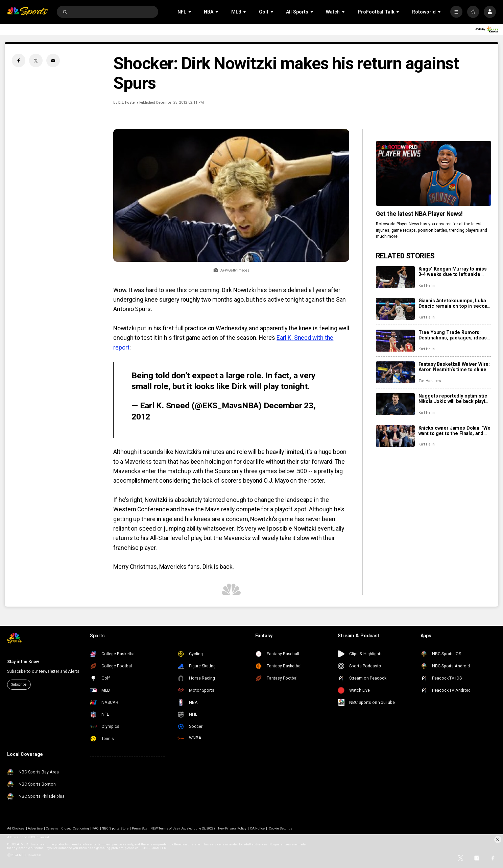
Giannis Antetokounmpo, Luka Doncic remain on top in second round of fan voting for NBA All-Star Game (454, 303)
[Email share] (53, 60)
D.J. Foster (127, 103)
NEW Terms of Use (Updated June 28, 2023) (183, 828)
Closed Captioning (75, 828)
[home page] (27, 12)
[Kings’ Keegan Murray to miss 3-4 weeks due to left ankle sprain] (395, 277)
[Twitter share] (36, 60)
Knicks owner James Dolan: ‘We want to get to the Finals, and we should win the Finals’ (454, 431)
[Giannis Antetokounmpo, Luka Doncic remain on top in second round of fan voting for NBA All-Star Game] (395, 309)
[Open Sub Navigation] (190, 12)
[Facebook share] (19, 60)
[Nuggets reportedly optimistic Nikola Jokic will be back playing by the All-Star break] (395, 404)
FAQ (95, 828)
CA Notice (257, 828)
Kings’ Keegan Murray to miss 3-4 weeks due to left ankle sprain (453, 272)
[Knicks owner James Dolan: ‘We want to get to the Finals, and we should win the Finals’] (395, 436)
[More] (456, 12)
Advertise (35, 828)
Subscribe (19, 684)
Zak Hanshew (430, 381)
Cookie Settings (281, 828)
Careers (52, 828)
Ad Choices (16, 828)
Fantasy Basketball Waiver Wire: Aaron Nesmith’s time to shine (454, 367)
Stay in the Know (23, 661)
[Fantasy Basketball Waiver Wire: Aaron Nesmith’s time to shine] (395, 372)
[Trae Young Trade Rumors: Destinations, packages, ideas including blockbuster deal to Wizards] (395, 341)
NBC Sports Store (115, 828)
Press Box (139, 828)
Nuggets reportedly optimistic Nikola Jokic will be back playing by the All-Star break (455, 399)
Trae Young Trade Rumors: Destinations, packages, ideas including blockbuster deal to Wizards (453, 335)
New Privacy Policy (232, 828)
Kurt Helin (427, 286)
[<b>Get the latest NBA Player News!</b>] (434, 174)
